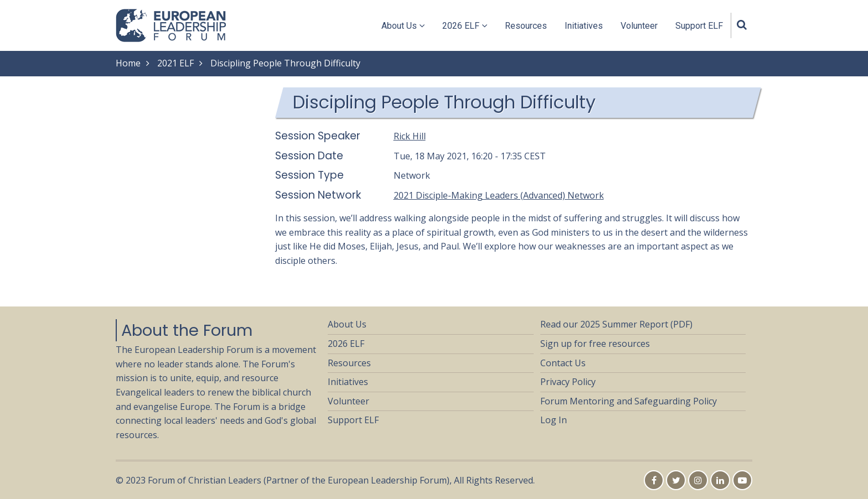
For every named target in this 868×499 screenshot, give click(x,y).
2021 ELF (175, 63)
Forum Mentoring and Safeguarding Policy (629, 401)
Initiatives (584, 26)
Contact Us (563, 363)
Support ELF (699, 26)
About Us (403, 26)
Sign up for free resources (595, 344)
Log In (554, 420)
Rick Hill (410, 136)
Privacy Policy (568, 382)
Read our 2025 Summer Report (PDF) (616, 324)
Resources (526, 26)
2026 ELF (465, 26)
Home (128, 63)
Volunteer (639, 26)
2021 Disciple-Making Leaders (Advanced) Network (499, 195)
